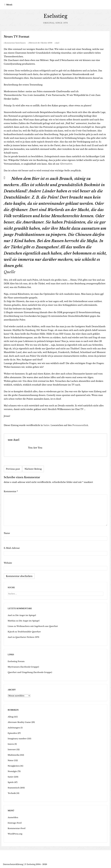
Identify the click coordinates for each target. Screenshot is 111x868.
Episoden (12, 733)
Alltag (10, 716)
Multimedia (13, 755)
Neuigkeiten (13, 766)
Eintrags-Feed (14, 823)
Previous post (13, 469)
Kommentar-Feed (16, 828)
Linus (10, 626)
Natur (10, 760)
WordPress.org (14, 833)
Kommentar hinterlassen (15, 43)
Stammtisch (13, 787)
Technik (11, 793)
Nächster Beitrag (33, 469)
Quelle (10, 272)
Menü (9, 5)
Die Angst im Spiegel (24, 615)
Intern (11, 744)
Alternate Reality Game (18, 722)
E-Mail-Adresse (12, 548)
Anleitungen (13, 727)
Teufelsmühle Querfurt (28, 631)
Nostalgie (12, 771)
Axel (57, 43)
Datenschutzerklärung (13, 864)
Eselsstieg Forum (15, 661)
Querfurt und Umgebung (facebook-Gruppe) (28, 672)
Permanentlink (80, 425)
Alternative (66, 164)
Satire (46, 425)
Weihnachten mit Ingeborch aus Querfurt (35, 626)
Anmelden (12, 817)
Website (8, 563)
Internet (11, 749)
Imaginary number (16, 738)
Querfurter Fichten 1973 (26, 637)
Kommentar (11, 491)
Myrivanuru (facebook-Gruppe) (22, 666)
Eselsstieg (55, 16)
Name (7, 533)
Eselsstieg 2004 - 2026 (37, 864)
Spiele (11, 782)
